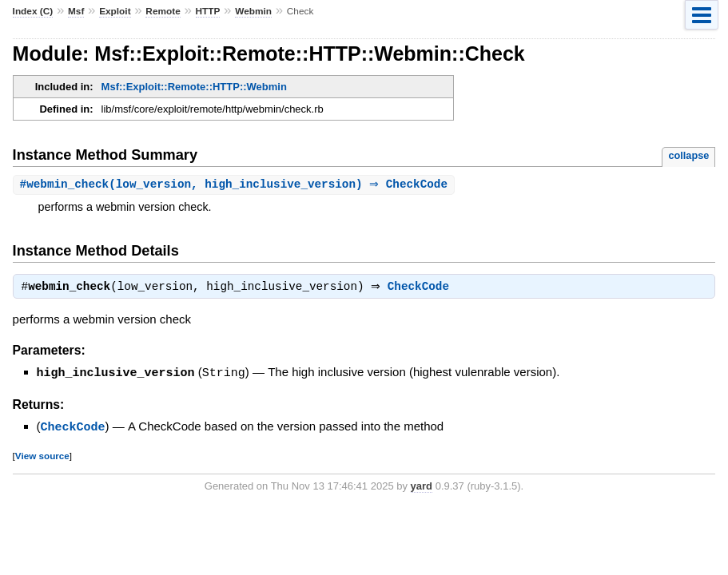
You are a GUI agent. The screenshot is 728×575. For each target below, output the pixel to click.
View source (42, 456)
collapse (688, 155)
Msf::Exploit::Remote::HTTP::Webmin (194, 87)
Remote (163, 11)
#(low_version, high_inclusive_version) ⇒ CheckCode (236, 185)
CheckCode (422, 289)
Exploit (115, 11)
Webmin (253, 11)
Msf (76, 11)
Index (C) (33, 11)
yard (422, 487)
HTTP (208, 11)
